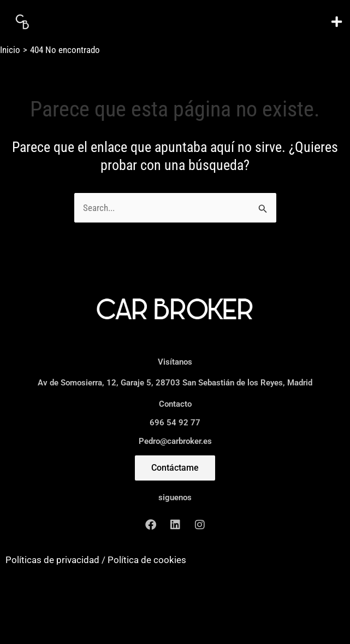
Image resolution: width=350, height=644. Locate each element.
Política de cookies (147, 560)
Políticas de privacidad (52, 560)
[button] (336, 22)
